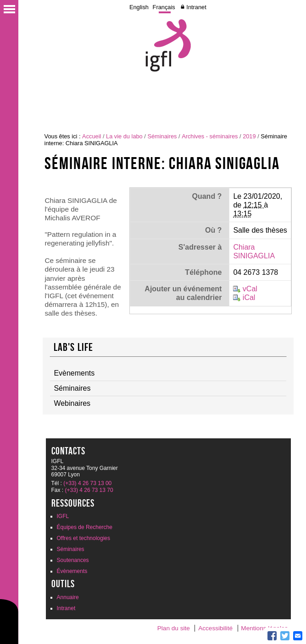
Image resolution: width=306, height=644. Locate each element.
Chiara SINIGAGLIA (254, 251)
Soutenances (73, 560)
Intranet (196, 7)
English (139, 7)
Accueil (92, 136)
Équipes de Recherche (85, 527)
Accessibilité (215, 628)
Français (164, 7)
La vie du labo (124, 136)
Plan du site (174, 628)
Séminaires (162, 136)
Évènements (72, 571)
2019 (249, 136)
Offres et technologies (84, 538)
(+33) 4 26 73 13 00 (87, 483)
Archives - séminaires (210, 136)
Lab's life (74, 347)
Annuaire (68, 597)
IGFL (63, 516)
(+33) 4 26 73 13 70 (89, 490)
